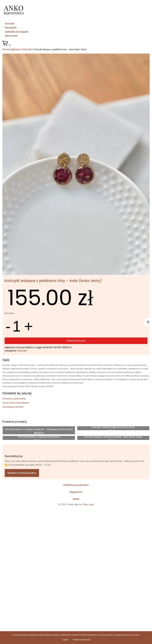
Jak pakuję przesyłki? (13, 407)
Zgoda (65, 640)
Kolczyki (10, 24)
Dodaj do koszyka (76, 341)
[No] (148, 638)
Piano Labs (88, 504)
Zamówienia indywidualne (16, 403)
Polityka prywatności (76, 485)
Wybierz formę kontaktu (22, 473)
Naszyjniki (11, 28)
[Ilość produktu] (17, 326)
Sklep (76, 499)
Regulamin (76, 492)
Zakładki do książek (16, 32)
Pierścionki (11, 36)
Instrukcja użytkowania (14, 399)
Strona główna (11, 49)
